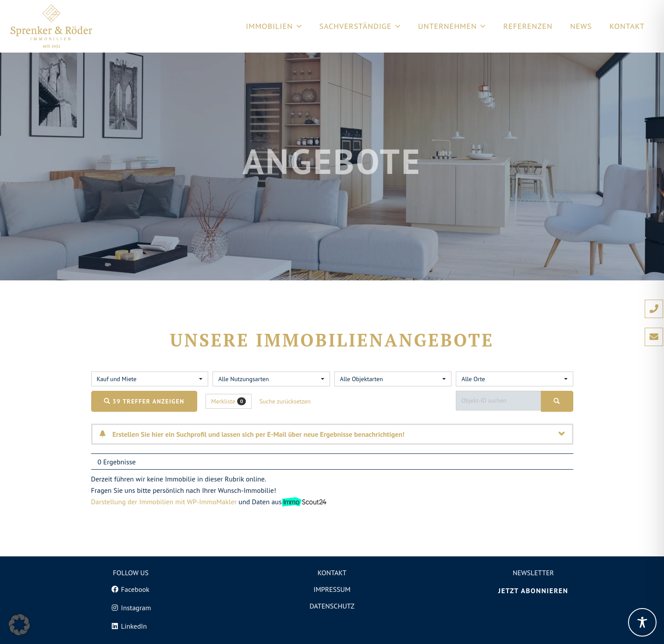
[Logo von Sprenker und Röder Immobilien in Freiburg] (51, 26)
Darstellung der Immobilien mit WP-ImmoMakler (164, 502)
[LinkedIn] (131, 626)
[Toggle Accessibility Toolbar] (642, 622)
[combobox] (150, 379)
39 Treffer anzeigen (144, 401)
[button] (19, 625)
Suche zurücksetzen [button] (285, 401)
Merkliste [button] (229, 402)
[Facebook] (131, 589)
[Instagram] (131, 608)
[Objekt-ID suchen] (500, 401)
